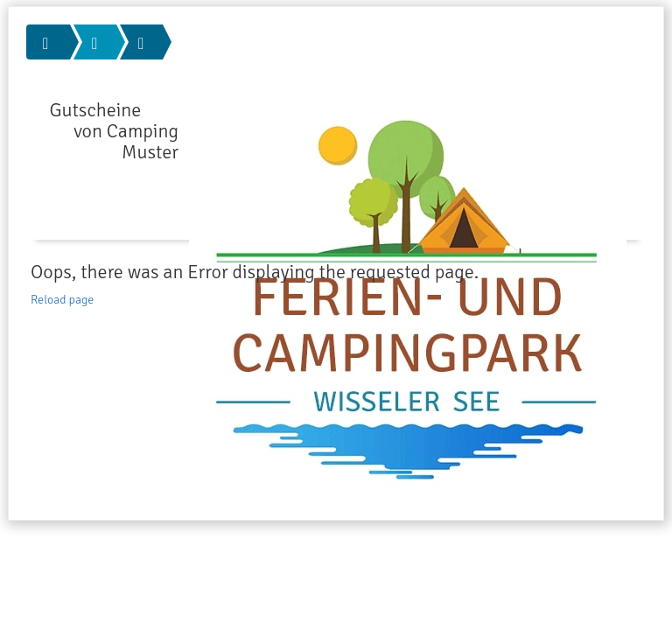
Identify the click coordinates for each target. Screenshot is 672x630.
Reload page (62, 300)
